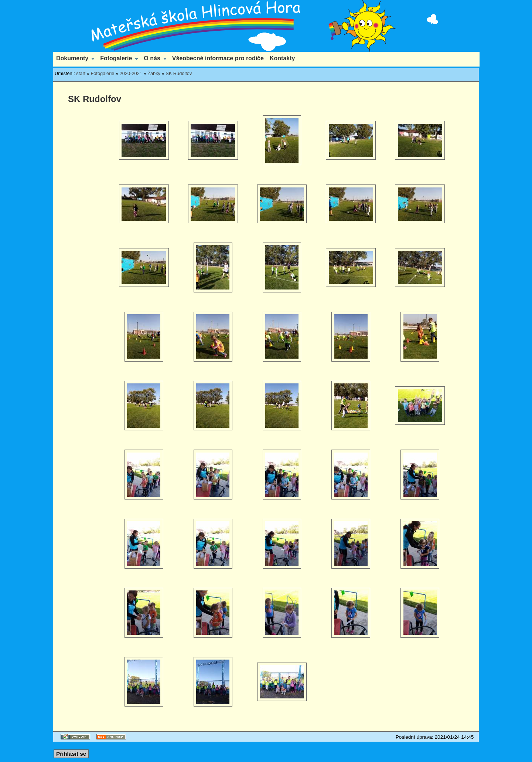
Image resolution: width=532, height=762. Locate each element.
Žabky (154, 73)
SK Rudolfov (179, 73)
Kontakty (282, 58)
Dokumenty (72, 58)
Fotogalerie (116, 58)
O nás (152, 58)
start (81, 73)
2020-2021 (131, 73)
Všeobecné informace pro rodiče (218, 58)
